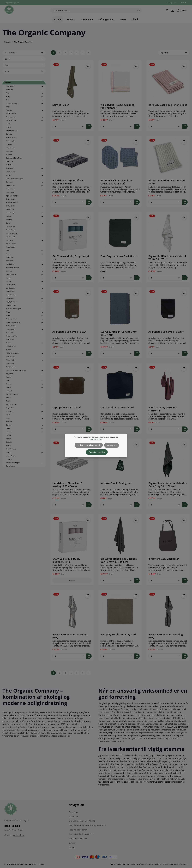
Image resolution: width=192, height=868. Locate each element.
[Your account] (173, 12)
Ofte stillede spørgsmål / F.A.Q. (82, 821)
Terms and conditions (78, 839)
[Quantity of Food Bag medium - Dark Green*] (117, 281)
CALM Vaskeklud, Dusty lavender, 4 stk (66, 564)
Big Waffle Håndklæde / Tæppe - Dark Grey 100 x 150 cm (119, 564)
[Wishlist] (167, 12)
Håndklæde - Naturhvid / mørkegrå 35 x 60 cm (67, 488)
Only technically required (89, 445)
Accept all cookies (97, 451)
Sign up (16, 3)
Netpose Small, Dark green (116, 487)
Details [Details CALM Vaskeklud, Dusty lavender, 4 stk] (72, 584)
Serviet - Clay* (61, 108)
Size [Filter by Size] (24, 69)
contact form (19, 835)
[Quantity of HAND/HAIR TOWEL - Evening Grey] (165, 660)
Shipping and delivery (78, 830)
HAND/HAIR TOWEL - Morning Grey (70, 640)
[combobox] (93, 12)
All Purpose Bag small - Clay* (69, 335)
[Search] (139, 12)
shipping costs (137, 864)
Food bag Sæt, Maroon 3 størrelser (163, 413)
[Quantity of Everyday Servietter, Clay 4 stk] (117, 660)
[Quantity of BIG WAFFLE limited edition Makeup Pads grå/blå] (117, 206)
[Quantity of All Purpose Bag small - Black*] (165, 357)
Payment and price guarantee (81, 834)
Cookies (72, 847)
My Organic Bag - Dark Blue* (117, 411)
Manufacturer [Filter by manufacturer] (24, 56)
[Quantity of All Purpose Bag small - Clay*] (69, 357)
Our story (72, 843)
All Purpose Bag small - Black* (166, 335)
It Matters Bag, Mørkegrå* (164, 562)
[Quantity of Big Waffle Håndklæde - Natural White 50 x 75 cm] (165, 281)
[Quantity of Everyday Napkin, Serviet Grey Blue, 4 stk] (117, 357)
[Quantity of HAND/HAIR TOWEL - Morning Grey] (69, 660)
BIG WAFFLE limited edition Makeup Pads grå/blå (117, 186)
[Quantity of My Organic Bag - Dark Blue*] (117, 433)
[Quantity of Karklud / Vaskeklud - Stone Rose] (165, 130)
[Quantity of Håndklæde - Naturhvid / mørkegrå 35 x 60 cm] (69, 508)
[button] (42, 86)
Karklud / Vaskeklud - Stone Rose (168, 108)
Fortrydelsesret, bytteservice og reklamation (87, 825)
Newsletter (73, 817)
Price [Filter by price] (24, 75)
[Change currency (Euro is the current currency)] (183, 3)
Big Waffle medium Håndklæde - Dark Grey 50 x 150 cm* (167, 488)
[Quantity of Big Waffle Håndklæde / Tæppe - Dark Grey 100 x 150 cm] (117, 584)
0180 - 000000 (12, 826)
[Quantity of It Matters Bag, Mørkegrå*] (165, 584)
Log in (7, 3)
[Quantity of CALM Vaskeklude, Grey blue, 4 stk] (69, 281)
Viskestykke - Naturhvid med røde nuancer (117, 110)
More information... (96, 439)
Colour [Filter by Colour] (24, 62)
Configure (111, 445)
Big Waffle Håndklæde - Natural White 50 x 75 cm (167, 261)
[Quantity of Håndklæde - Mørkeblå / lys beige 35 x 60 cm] (69, 206)
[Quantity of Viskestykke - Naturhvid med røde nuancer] (117, 130)
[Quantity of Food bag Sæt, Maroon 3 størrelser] (165, 433)
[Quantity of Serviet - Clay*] (69, 130)
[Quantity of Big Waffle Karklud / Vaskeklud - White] (165, 206)
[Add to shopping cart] (89, 130)
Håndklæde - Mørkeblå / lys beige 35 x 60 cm (69, 186)
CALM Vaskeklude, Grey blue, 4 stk (71, 261)
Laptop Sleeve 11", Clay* (67, 411)
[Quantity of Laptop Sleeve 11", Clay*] (69, 433)
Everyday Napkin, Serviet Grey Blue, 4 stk (118, 337)
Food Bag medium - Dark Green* (120, 260)
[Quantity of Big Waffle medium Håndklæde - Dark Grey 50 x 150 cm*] (165, 508)
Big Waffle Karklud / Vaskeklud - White (167, 186)
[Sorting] (174, 56)
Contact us (73, 812)
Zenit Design (39, 864)
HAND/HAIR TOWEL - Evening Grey (166, 640)
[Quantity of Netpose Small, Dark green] (117, 508)
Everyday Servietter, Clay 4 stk (118, 638)
